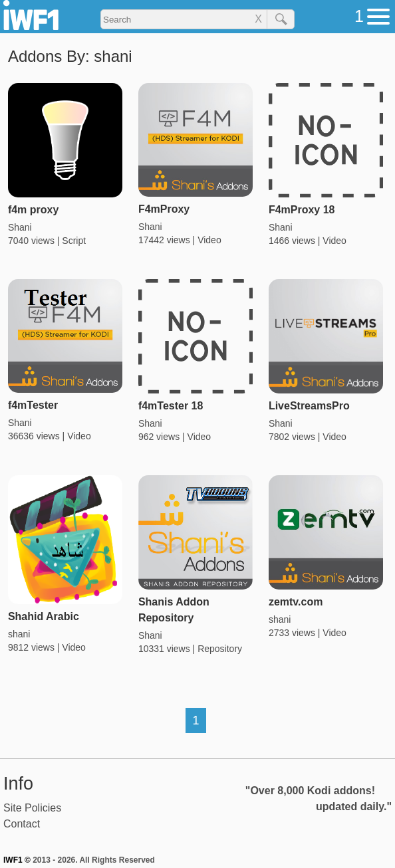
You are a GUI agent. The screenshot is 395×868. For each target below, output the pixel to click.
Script (74, 241)
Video (209, 240)
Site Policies (32, 808)
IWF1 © (17, 860)
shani (19, 634)
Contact (22, 824)
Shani (20, 227)
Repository (220, 649)
